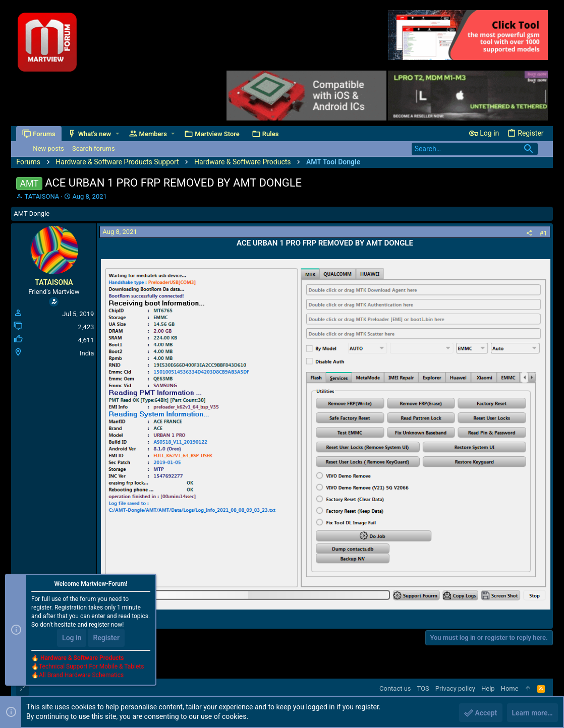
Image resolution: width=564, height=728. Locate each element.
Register (106, 638)
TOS (423, 688)
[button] (117, 134)
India (87, 353)
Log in (72, 638)
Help (488, 688)
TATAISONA (42, 196)
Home (510, 688)
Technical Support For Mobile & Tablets (91, 667)
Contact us (395, 688)
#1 (543, 233)
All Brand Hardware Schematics (81, 676)
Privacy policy (455, 688)
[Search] (475, 149)
